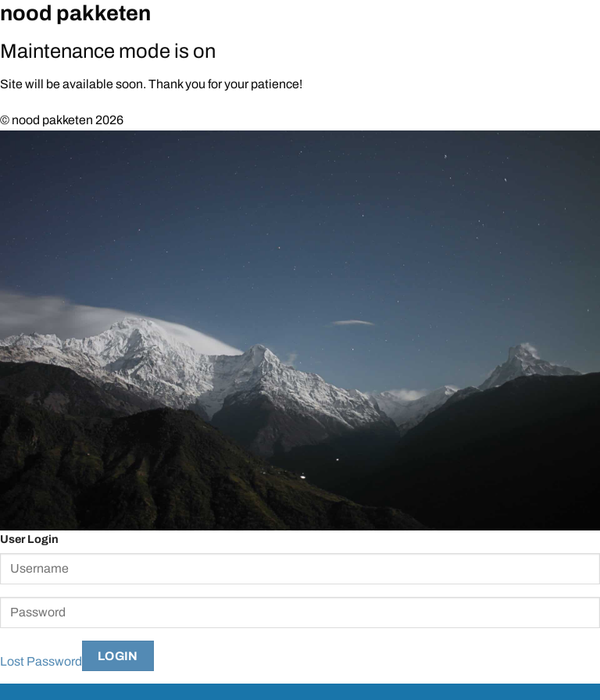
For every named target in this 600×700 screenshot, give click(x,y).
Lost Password (41, 661)
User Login (29, 539)
